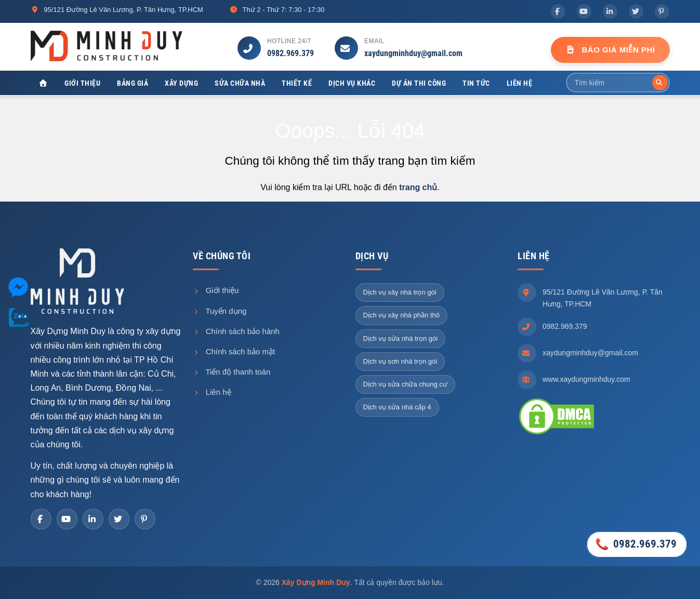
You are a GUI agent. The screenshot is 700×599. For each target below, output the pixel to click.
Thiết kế (297, 83)
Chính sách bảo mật (234, 351)
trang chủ (418, 187)
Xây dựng (181, 83)
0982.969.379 (290, 53)
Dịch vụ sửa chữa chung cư (405, 384)
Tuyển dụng (220, 311)
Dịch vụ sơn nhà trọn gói (400, 361)
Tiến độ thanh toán (232, 372)
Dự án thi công (419, 83)
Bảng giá (133, 83)
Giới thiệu (82, 83)
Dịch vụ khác (352, 83)
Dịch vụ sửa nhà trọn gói (401, 338)
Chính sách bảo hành (236, 331)
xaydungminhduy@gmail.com (413, 53)
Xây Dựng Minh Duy (316, 582)
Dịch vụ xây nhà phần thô (401, 315)
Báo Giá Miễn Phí (610, 50)
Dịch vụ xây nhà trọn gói (400, 292)
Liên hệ (520, 83)
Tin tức (476, 83)
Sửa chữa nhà (240, 83)
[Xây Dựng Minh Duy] (44, 83)
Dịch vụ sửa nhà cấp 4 (397, 407)
